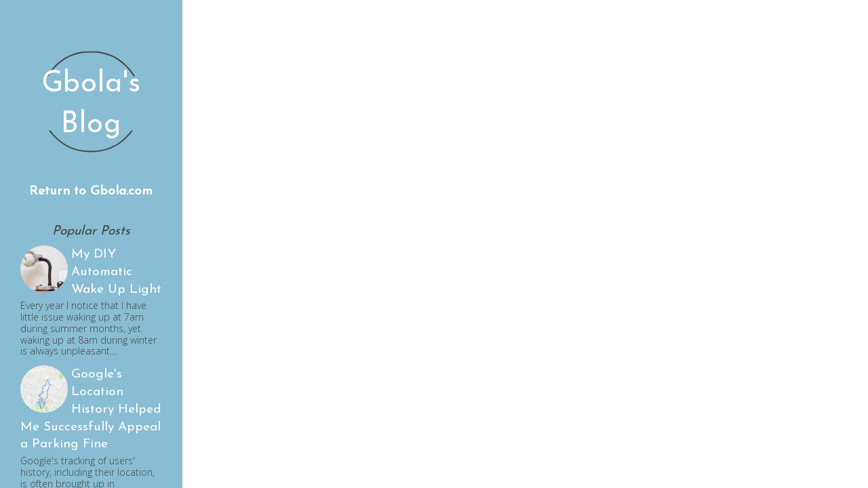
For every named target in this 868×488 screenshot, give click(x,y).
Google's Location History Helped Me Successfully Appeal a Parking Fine (91, 409)
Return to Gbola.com (91, 191)
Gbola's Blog (92, 105)
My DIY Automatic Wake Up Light (116, 272)
